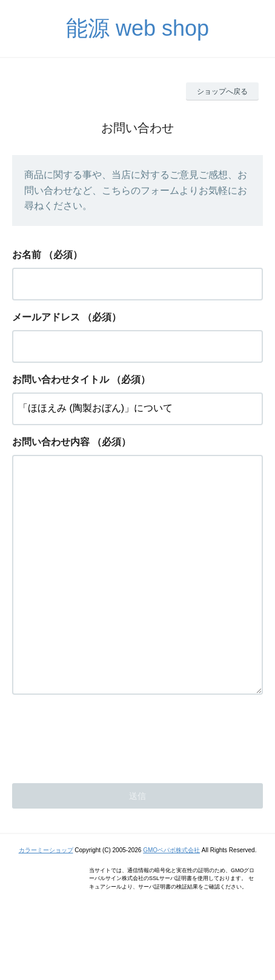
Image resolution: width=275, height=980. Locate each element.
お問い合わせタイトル (61, 379)
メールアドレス (46, 317)
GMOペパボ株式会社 (171, 899)
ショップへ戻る (222, 91)
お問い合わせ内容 (51, 442)
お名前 (27, 255)
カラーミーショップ (46, 899)
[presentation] (104, 784)
